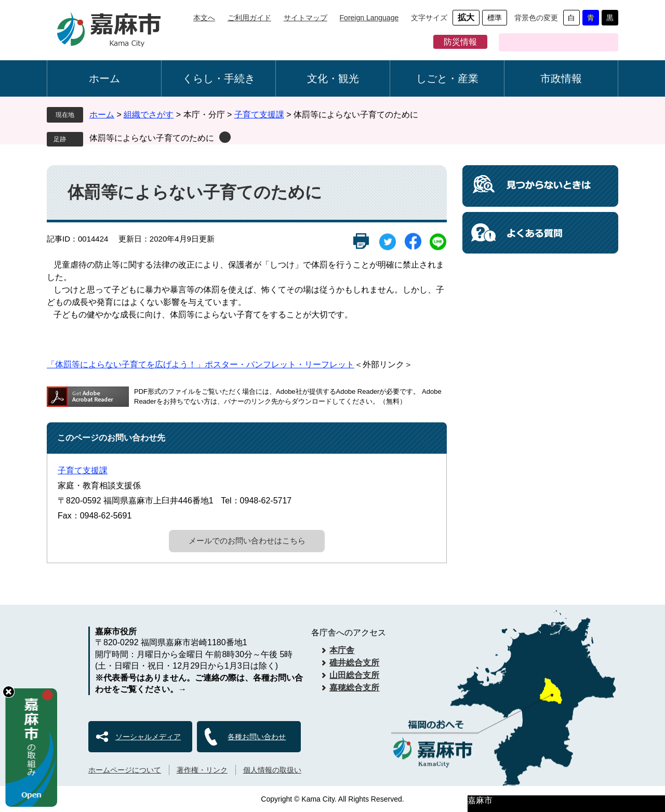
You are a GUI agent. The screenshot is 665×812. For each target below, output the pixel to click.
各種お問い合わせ (257, 737)
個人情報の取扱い (272, 770)
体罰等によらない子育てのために (152, 138)
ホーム (104, 78)
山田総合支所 (354, 675)
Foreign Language (369, 18)
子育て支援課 (259, 115)
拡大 (466, 17)
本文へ (204, 18)
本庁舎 (342, 650)
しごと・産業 (447, 78)
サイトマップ (305, 18)
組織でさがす (149, 115)
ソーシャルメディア (148, 737)
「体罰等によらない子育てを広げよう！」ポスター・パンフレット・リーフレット (201, 364)
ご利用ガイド (249, 18)
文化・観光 (333, 78)
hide (9, 692)
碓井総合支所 (354, 663)
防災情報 (460, 42)
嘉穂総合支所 (354, 688)
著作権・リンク (202, 770)
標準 (495, 18)
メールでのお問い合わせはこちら (247, 541)
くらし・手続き (219, 78)
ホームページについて (125, 770)
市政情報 (561, 78)
